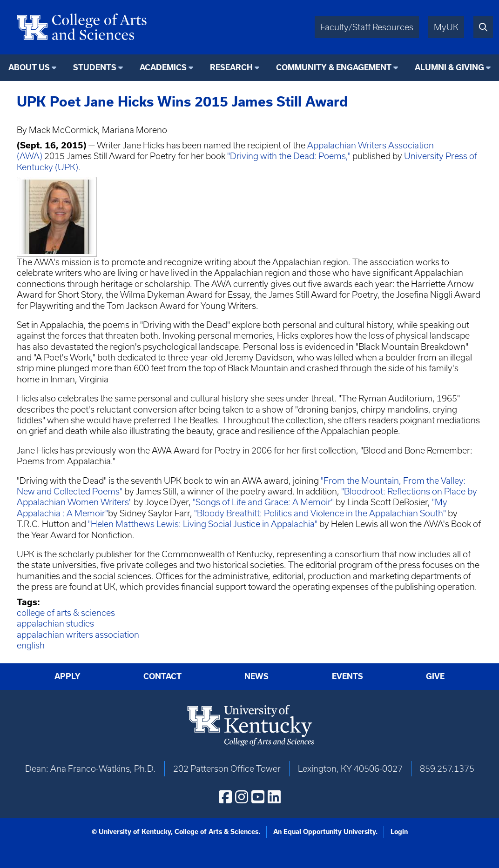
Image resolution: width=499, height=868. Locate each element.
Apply (67, 676)
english (31, 645)
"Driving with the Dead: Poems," (289, 156)
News (256, 676)
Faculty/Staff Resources (367, 27)
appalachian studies (55, 624)
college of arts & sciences (66, 613)
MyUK (446, 27)
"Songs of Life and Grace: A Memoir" (263, 502)
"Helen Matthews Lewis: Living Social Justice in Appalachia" (203, 524)
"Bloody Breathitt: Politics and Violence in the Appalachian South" (320, 513)
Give (435, 676)
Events (347, 676)
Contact (162, 676)
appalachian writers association (78, 635)
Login (399, 832)
